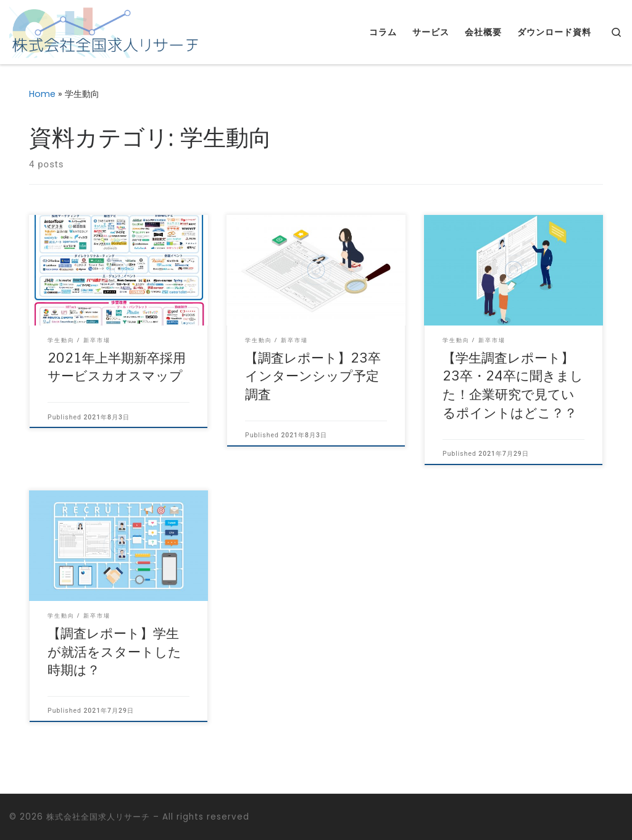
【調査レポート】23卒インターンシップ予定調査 (313, 377)
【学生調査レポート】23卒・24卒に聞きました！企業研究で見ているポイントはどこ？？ (513, 386)
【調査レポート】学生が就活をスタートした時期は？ (114, 652)
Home (42, 94)
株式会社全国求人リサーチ (98, 817)
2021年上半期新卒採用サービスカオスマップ (117, 367)
